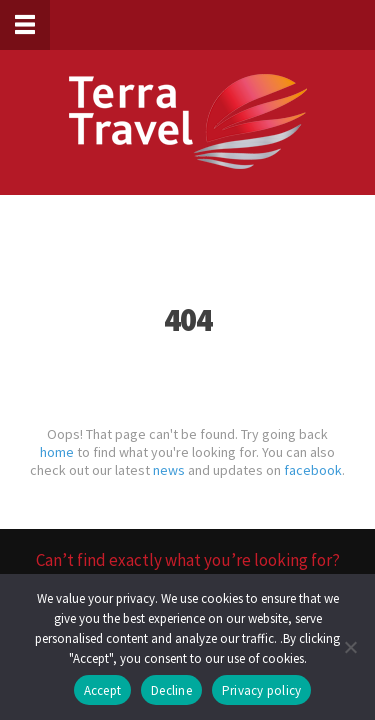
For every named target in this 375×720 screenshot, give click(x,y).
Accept (103, 690)
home (57, 452)
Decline (171, 690)
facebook (313, 470)
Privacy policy (262, 690)
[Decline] (350, 647)
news (169, 470)
